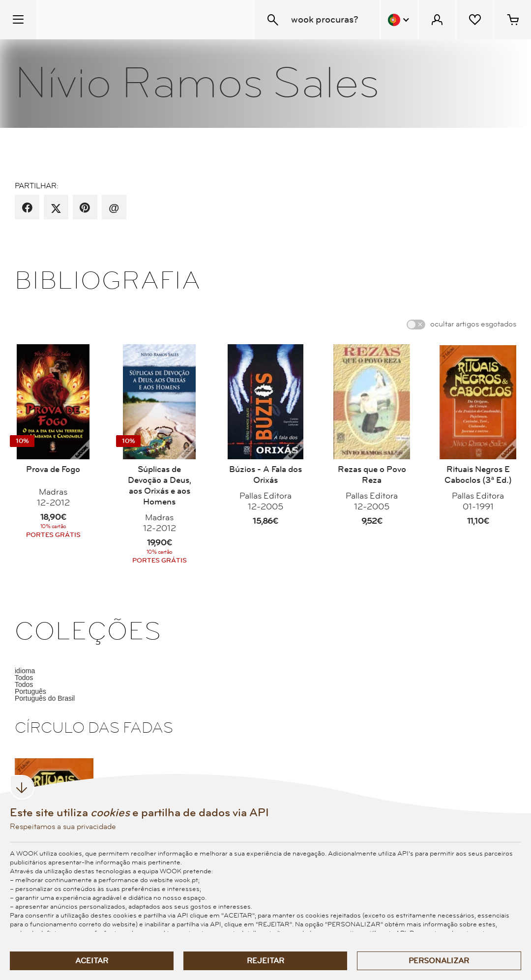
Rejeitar (265, 961)
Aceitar (92, 961)
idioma (25, 671)
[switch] (416, 325)
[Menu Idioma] (399, 20)
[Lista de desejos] (475, 20)
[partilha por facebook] (27, 208)
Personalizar (439, 961)
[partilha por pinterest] (85, 208)
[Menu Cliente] (437, 20)
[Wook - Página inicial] (97, 20)
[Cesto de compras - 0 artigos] (513, 20)
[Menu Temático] (18, 20)
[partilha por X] (56, 208)
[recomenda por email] (114, 208)
